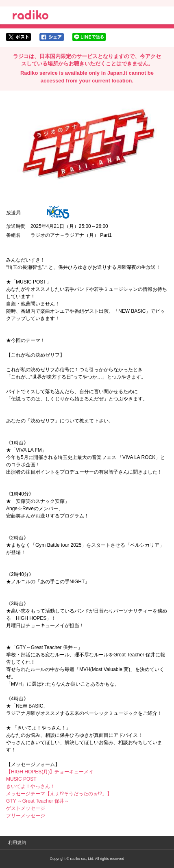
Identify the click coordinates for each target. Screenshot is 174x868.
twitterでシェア (18, 37)
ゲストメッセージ (26, 808)
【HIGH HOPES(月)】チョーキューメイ (50, 772)
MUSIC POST (21, 779)
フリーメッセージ (26, 816)
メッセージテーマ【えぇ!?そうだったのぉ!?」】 (59, 794)
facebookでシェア (52, 37)
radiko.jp (30, 16)
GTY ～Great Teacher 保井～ (38, 801)
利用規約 (17, 842)
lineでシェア (89, 37)
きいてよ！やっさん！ (30, 786)
